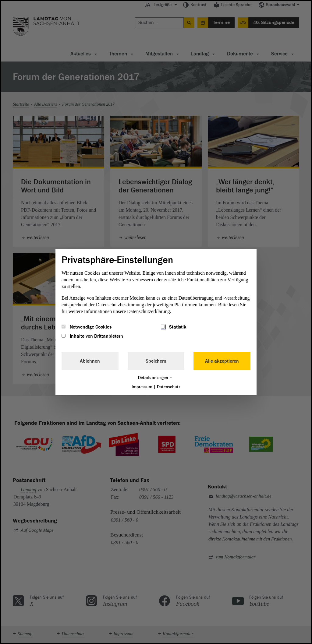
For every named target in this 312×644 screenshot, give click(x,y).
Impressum (142, 387)
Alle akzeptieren (222, 361)
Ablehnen (90, 361)
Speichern (156, 361)
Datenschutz (169, 387)
